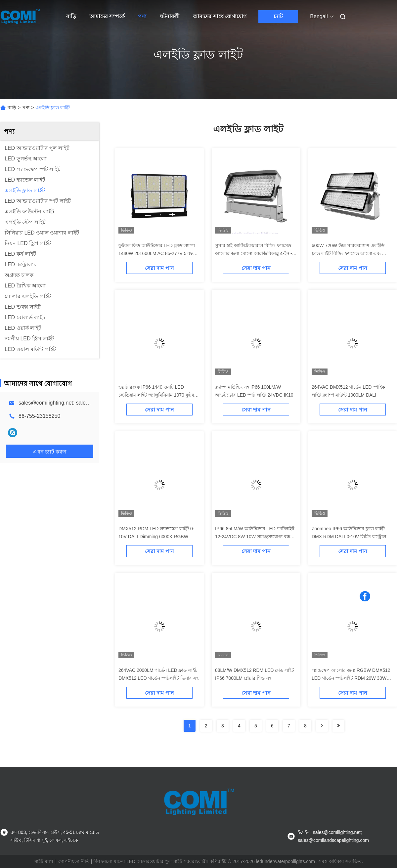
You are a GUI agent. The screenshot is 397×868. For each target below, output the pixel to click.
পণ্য (142, 16)
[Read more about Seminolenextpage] (322, 726)
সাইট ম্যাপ (44, 861)
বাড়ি (71, 16)
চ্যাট (278, 16)
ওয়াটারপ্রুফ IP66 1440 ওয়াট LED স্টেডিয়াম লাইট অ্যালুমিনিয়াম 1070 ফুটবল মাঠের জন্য (158, 395)
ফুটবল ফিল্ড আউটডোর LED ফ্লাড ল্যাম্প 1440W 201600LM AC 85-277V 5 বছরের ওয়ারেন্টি (159, 253)
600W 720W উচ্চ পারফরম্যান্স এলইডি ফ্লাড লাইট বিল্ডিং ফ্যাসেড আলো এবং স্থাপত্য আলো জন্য (348, 253)
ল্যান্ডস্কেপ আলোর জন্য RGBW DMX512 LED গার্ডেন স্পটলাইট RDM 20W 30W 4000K (351, 678)
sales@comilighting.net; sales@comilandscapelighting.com (88, 403)
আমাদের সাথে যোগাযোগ (220, 16)
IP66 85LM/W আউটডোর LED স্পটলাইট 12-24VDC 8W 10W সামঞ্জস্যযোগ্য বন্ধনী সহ (255, 537)
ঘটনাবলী (170, 16)
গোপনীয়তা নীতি (74, 861)
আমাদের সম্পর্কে (107, 16)
